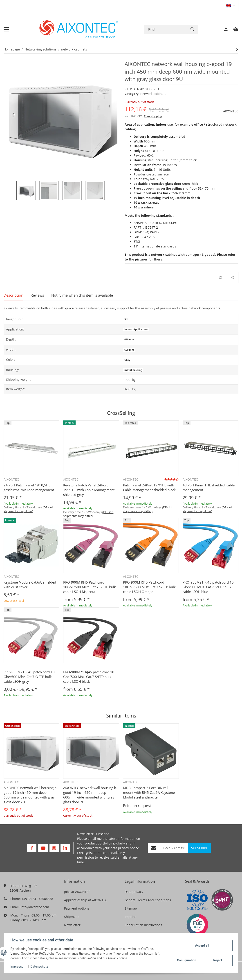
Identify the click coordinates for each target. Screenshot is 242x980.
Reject (217, 960)
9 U (126, 319)
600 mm (129, 350)
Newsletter (72, 925)
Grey (127, 360)
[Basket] (233, 29)
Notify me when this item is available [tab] (82, 295)
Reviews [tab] (37, 295)
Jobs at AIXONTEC (77, 892)
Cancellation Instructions (143, 925)
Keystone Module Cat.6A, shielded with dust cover (30, 585)
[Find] (165, 29)
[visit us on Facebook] (32, 848)
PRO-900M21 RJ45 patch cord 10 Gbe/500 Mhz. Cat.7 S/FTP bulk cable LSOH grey (29, 677)
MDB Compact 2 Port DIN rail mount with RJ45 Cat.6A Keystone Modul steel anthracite (149, 792)
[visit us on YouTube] (43, 848)
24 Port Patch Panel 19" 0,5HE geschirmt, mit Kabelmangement (29, 487)
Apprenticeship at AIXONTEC (86, 900)
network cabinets (153, 94)
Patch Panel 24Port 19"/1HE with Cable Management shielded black (149, 487)
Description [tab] (13, 295)
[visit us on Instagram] (54, 848)
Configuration (186, 960)
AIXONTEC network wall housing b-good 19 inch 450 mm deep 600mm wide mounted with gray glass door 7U (31, 795)
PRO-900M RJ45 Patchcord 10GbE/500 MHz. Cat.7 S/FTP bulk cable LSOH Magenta (90, 587)
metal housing (133, 370)
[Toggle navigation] (6, 29)
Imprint (130, 917)
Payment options (77, 908)
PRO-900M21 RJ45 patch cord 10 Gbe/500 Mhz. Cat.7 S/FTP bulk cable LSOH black (89, 677)
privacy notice (129, 848)
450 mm (129, 339)
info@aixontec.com (35, 907)
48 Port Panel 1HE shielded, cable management (209, 487)
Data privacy (134, 892)
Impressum (19, 967)
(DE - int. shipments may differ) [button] (29, 509)
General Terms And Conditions (148, 900)
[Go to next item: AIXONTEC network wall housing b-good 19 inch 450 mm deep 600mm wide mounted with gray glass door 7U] (237, 49)
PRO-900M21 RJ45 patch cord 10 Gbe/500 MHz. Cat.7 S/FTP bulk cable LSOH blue (208, 587)
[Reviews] (171, 479)
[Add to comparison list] (220, 278)
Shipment (71, 917)
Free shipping (153, 116)
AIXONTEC (231, 111)
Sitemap (131, 908)
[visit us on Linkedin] (65, 848)
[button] (230, 6)
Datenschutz (40, 967)
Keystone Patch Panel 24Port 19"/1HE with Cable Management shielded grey (89, 490)
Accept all (202, 945)
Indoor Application (136, 329)
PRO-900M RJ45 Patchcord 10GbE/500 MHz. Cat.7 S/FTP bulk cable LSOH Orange (149, 587)
